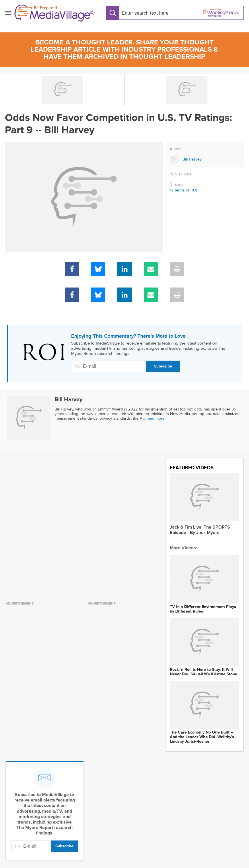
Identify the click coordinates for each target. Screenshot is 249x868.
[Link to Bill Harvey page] (205, 159)
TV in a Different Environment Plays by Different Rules (203, 609)
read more (155, 418)
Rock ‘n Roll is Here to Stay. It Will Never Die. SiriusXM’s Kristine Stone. (204, 672)
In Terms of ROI (183, 190)
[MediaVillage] (55, 13)
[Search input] (146, 13)
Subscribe (163, 366)
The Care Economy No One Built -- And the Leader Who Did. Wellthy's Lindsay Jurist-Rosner (202, 737)
